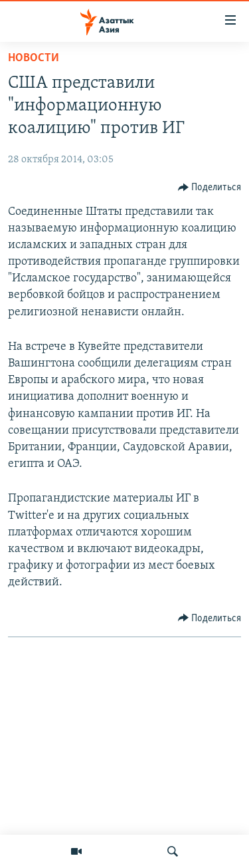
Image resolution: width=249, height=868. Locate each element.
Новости (34, 58)
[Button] (210, 188)
